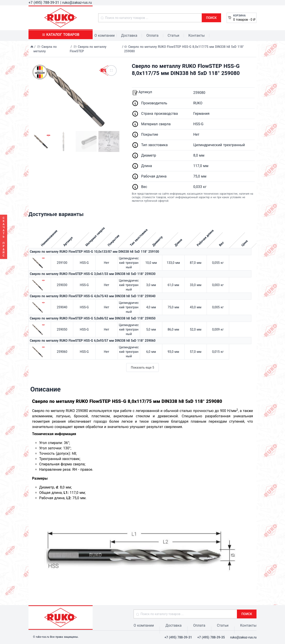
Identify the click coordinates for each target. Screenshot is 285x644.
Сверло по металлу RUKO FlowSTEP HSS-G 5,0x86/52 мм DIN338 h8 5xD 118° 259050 (93, 318)
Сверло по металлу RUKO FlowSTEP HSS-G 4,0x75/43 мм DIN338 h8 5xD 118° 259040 (93, 296)
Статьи (173, 35)
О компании (105, 35)
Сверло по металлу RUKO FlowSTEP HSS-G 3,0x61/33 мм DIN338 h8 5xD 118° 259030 (93, 274)
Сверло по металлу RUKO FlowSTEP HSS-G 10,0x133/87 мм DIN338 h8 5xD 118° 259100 (94, 252)
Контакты (196, 35)
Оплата (152, 35)
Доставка (129, 35)
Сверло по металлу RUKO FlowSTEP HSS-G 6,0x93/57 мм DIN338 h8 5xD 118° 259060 (93, 341)
